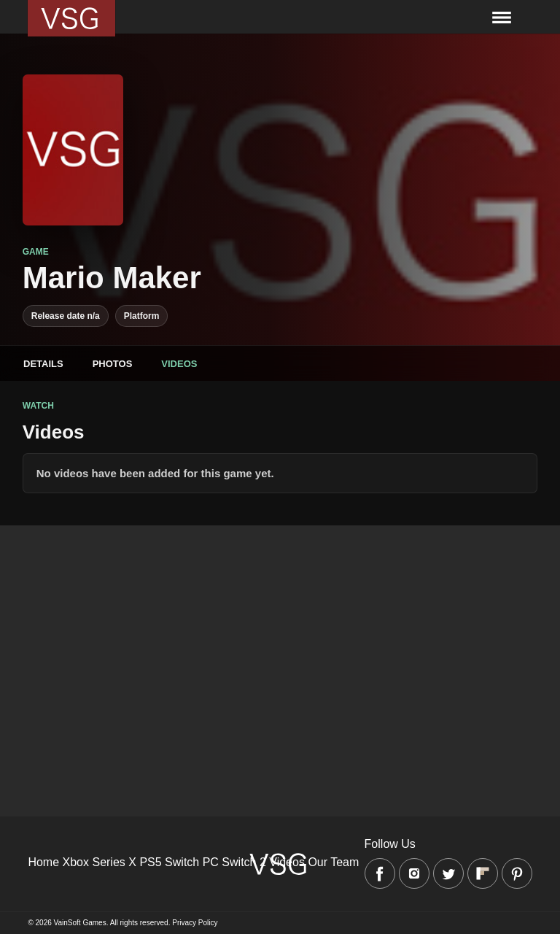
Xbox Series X (100, 862)
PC (211, 862)
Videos (179, 364)
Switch (182, 862)
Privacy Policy (195, 923)
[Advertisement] (280, 628)
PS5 (150, 862)
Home (43, 862)
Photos (113, 364)
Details (43, 364)
